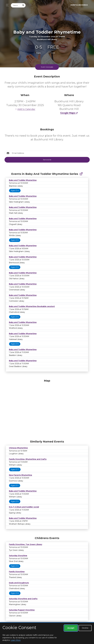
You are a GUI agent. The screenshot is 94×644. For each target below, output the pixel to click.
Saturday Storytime (18, 556)
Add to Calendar (25, 109)
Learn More (16, 640)
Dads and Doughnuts (19, 583)
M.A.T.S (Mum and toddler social (24, 507)
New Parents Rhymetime (21, 475)
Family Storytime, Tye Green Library (26, 544)
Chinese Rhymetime (18, 448)
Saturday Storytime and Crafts (23, 599)
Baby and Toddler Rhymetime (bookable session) (32, 306)
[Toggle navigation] (7, 5)
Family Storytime (17, 572)
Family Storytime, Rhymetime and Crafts (28, 459)
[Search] (16, 5)
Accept (71, 628)
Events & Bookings (79, 5)
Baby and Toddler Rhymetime (23, 180)
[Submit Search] (23, 5)
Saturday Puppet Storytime (22, 610)
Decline (85, 628)
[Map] (47, 409)
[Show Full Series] (81, 174)
